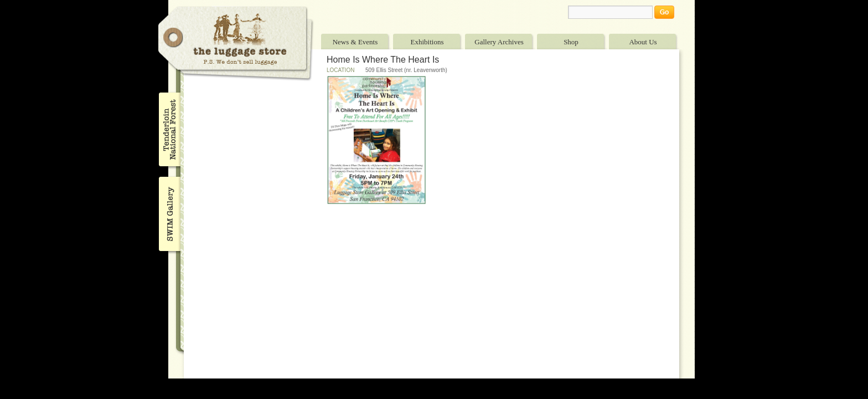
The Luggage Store (236, 44)
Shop (571, 42)
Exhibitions (427, 42)
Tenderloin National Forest (169, 129)
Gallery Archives (499, 42)
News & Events (355, 42)
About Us (643, 42)
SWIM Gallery (169, 212)
